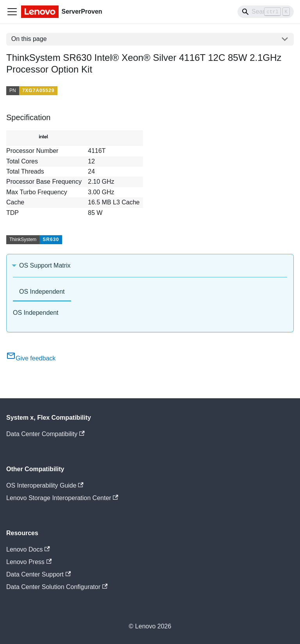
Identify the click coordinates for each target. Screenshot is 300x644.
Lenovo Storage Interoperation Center (62, 498)
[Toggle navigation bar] (12, 12)
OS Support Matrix (45, 265)
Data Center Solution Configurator (57, 587)
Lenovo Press (29, 562)
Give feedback (31, 358)
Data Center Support (38, 574)
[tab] (42, 292)
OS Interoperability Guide (45, 485)
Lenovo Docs (28, 549)
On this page (29, 39)
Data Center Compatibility (46, 434)
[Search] (266, 12)
